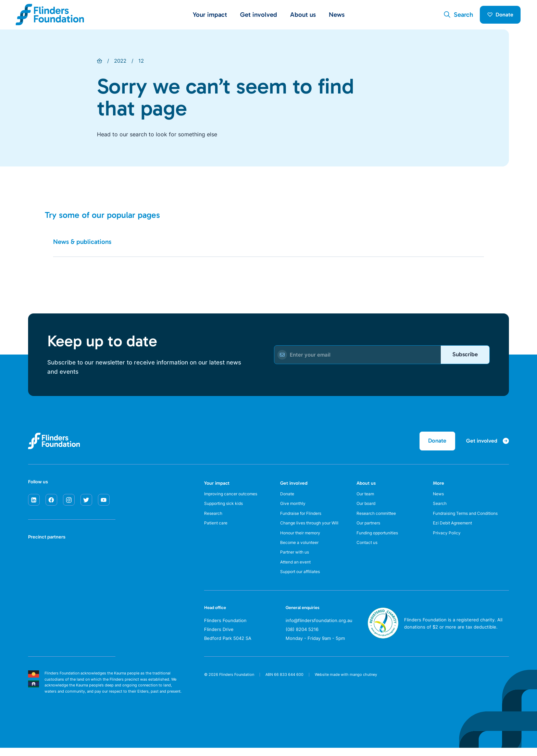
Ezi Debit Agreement (455, 528)
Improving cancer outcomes (234, 497)
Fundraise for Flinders (304, 518)
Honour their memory (303, 538)
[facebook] (51, 503)
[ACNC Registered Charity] (383, 645)
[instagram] (69, 503)
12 (141, 63)
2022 (120, 63)
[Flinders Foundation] (50, 16)
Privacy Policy (447, 538)
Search (440, 508)
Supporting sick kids (226, 508)
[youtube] (104, 503)
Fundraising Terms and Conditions (469, 518)
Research (214, 518)
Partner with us (297, 559)
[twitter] (86, 503)
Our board (367, 508)
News (337, 16)
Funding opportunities (380, 538)
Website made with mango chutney (346, 682)
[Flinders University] (37, 588)
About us (366, 487)
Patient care (217, 528)
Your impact (217, 487)
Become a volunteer (302, 548)
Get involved (294, 487)
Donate (499, 16)
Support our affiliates (303, 579)
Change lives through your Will (313, 528)
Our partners (370, 528)
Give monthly (294, 508)
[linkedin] (34, 503)
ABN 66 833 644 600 (284, 682)
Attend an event (298, 569)
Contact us (368, 548)
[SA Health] (37, 562)
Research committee (378, 518)
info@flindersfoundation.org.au (319, 628)
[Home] (99, 64)
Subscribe (464, 357)
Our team (366, 497)
